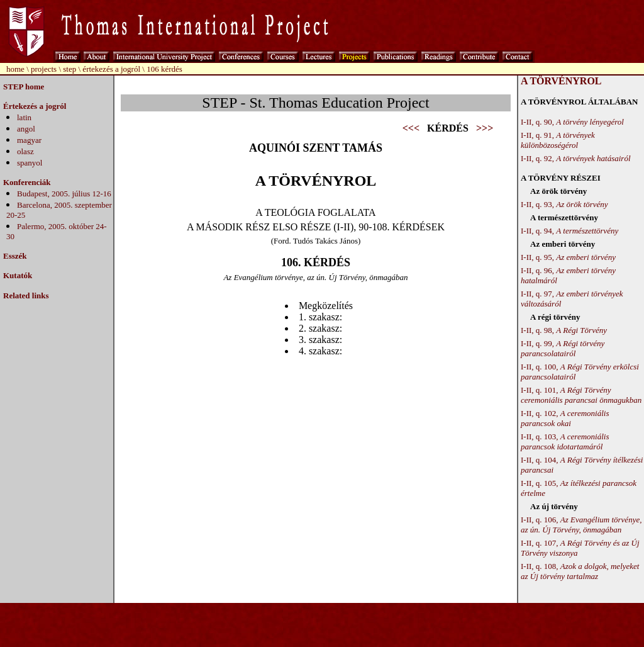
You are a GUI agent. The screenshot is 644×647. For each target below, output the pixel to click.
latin (24, 117)
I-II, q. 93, (564, 204)
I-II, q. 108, (580, 571)
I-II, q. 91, (558, 140)
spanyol (30, 163)
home (15, 69)
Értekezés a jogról (35, 106)
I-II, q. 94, (569, 231)
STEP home (24, 87)
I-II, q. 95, (568, 257)
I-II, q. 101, (581, 395)
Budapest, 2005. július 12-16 (64, 194)
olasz (25, 151)
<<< (411, 128)
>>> (485, 128)
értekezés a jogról (111, 69)
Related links (26, 295)
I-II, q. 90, (572, 122)
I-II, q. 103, (565, 442)
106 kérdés (164, 69)
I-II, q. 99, (563, 348)
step (69, 69)
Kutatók (18, 275)
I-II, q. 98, (564, 330)
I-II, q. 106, (581, 525)
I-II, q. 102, (565, 418)
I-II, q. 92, (576, 158)
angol (26, 129)
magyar (29, 140)
